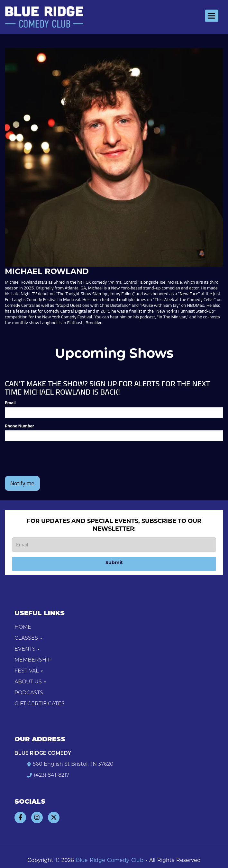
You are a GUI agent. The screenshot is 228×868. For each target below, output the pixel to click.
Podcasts (29, 693)
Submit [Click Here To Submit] (114, 562)
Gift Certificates (40, 704)
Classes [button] (28, 638)
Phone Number (19, 426)
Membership (33, 660)
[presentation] (54, 459)
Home (23, 627)
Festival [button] (29, 671)
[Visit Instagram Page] (37, 818)
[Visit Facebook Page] (20, 818)
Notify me (22, 483)
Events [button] (27, 649)
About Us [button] (30, 682)
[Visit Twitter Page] (54, 818)
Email (10, 403)
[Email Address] (114, 545)
